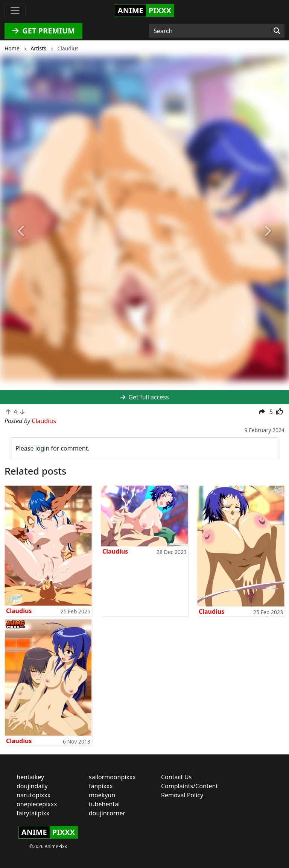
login (43, 448)
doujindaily (32, 786)
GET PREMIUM (43, 31)
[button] (22, 231)
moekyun (102, 795)
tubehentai (104, 804)
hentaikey (30, 777)
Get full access (144, 397)
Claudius (19, 611)
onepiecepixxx (37, 804)
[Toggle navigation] (15, 11)
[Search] (277, 31)
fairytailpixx (33, 813)
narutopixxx (33, 795)
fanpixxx (101, 786)
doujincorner (107, 813)
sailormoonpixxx (112, 777)
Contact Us (176, 777)
